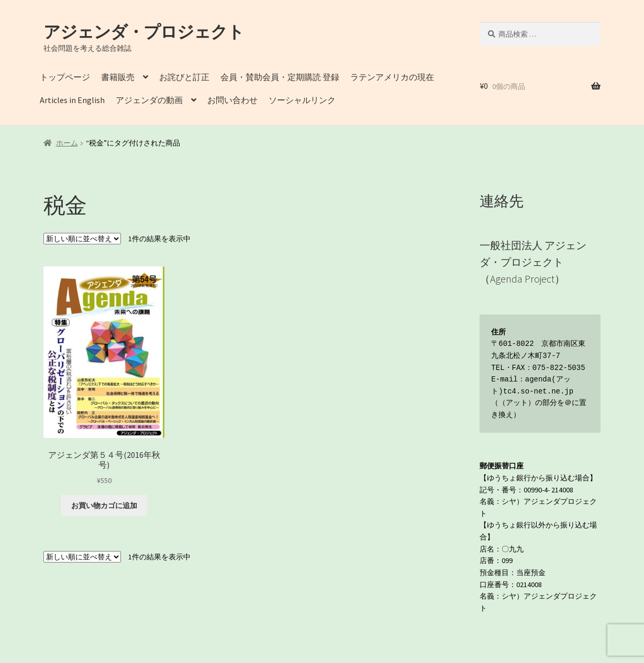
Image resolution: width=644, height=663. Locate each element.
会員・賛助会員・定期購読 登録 (280, 77)
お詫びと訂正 (184, 77)
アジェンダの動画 (149, 100)
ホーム (67, 143)
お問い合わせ (232, 100)
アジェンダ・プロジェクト (144, 32)
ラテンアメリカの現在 (392, 77)
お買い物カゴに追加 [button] (104, 505)
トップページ (65, 77)
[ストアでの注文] (82, 239)
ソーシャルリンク (302, 100)
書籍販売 (118, 77)
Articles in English (72, 100)
